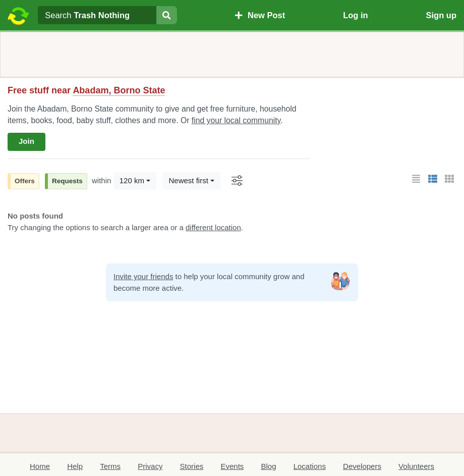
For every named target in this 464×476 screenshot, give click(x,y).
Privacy (150, 466)
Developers (362, 466)
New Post (260, 15)
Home (40, 466)
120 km (132, 180)
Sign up (442, 15)
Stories (192, 466)
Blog (268, 466)
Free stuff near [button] (86, 91)
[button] (416, 179)
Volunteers (416, 466)
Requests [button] (67, 181)
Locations (310, 466)
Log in (355, 15)
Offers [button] (25, 181)
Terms (110, 466)
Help (75, 466)
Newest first (188, 180)
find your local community (236, 120)
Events (232, 466)
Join (26, 141)
